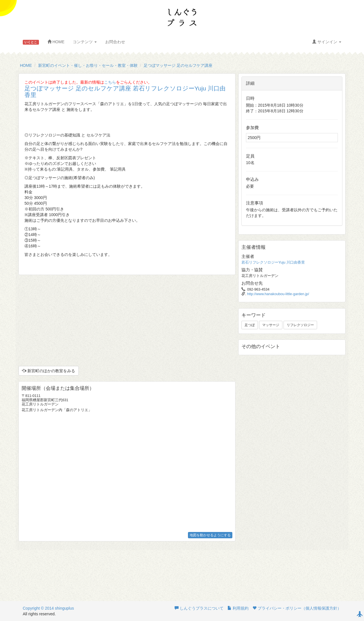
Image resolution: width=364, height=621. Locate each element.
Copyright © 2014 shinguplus (48, 608)
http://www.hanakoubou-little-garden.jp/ (278, 294)
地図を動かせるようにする (210, 535)
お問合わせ (115, 42)
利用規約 (238, 608)
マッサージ (271, 325)
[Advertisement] (127, 320)
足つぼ (250, 325)
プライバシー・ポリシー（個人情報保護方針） (297, 608)
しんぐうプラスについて (199, 608)
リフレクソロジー (300, 325)
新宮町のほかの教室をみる (49, 371)
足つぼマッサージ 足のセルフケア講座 (178, 65)
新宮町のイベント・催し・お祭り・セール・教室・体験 (88, 65)
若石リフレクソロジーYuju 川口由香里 (273, 262)
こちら (110, 82)
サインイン (327, 42)
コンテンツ (85, 42)
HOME (56, 42)
